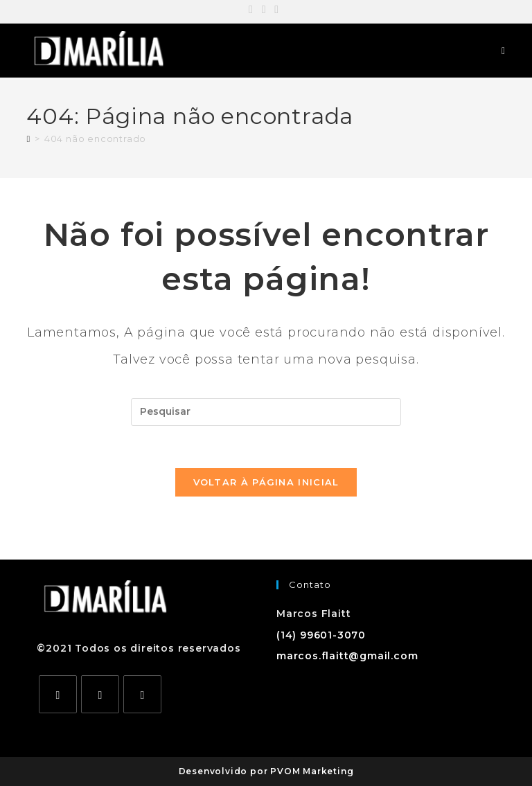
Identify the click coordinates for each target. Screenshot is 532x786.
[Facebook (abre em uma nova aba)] (253, 10)
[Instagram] (100, 694)
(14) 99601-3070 (321, 635)
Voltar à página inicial (266, 482)
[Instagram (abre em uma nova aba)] (264, 10)
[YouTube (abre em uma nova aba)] (277, 10)
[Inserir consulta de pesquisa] (266, 412)
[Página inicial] (28, 139)
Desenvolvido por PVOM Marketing (266, 771)
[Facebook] (58, 694)
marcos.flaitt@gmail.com (347, 656)
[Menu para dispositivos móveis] (504, 51)
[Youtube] (142, 694)
